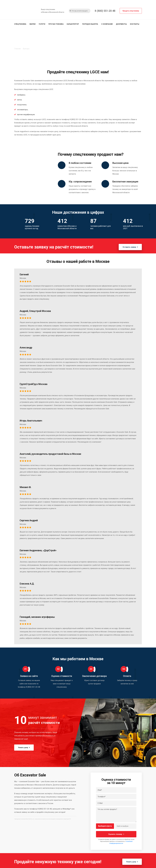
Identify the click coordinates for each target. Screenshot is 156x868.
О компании (107, 24)
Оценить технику (116, 834)
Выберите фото (105, 826)
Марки (33, 24)
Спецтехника (20, 24)
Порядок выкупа (90, 24)
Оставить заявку (130, 247)
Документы (121, 24)
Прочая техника (56, 24)
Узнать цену (24, 747)
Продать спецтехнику (131, 11)
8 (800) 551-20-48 (105, 11)
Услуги (42, 24)
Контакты (135, 24)
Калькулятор (73, 24)
